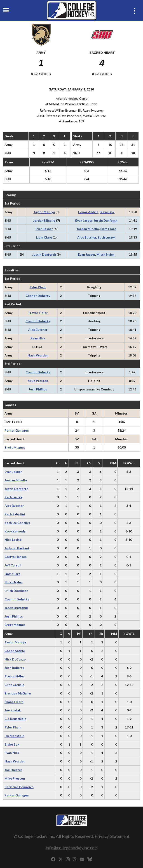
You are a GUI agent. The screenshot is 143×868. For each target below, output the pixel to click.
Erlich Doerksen (16, 591)
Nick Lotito (13, 540)
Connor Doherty (38, 296)
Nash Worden (38, 355)
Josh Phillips (38, 389)
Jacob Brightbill (16, 608)
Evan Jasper (84, 220)
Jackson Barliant (17, 548)
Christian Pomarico (19, 787)
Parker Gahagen (17, 430)
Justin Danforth (106, 220)
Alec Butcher (87, 237)
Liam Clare (108, 229)
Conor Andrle (88, 212)
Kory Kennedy (15, 531)
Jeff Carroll (13, 565)
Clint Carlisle (14, 685)
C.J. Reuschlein (15, 719)
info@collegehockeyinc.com (72, 848)
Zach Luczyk (107, 237)
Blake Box (107, 212)
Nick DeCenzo (15, 659)
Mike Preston (38, 381)
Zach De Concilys (17, 523)
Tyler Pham (38, 287)
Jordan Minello (44, 220)
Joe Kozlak (13, 710)
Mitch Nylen (105, 254)
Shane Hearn (14, 702)
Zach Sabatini (15, 514)
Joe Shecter (13, 770)
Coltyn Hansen (16, 557)
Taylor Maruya (44, 212)
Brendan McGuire (18, 693)
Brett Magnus (15, 447)
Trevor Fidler (38, 313)
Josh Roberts (14, 668)
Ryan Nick (38, 338)
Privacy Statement (112, 836)
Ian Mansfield (14, 736)
